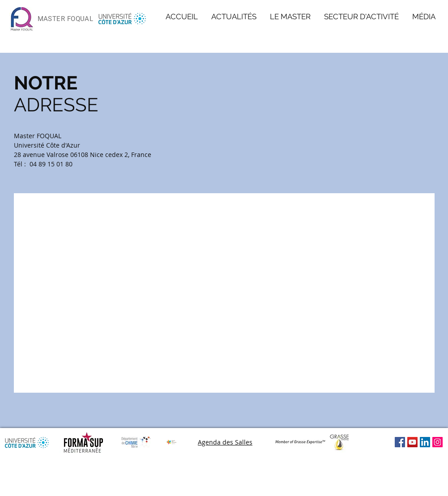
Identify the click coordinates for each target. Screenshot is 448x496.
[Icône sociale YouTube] (412, 442)
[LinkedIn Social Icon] (425, 442)
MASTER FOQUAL (66, 19)
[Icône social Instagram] (437, 442)
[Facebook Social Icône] (400, 442)
